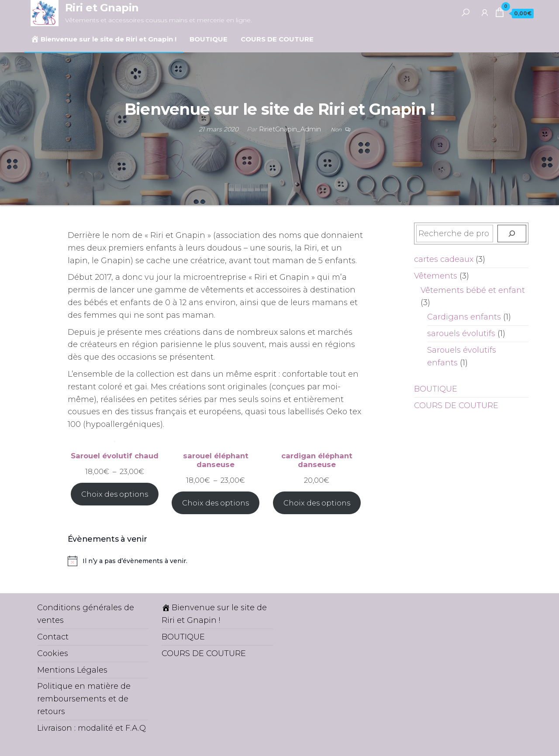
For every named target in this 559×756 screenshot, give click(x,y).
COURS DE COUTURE (277, 39)
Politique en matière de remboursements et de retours (84, 699)
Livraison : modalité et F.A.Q (91, 728)
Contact (53, 637)
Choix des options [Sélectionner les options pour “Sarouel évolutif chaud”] (115, 494)
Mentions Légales (72, 670)
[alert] (216, 561)
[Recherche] (512, 234)
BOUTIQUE (209, 39)
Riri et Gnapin (102, 8)
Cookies (53, 653)
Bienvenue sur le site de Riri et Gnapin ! (104, 39)
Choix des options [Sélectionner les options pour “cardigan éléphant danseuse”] (317, 503)
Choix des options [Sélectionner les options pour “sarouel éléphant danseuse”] (216, 503)
